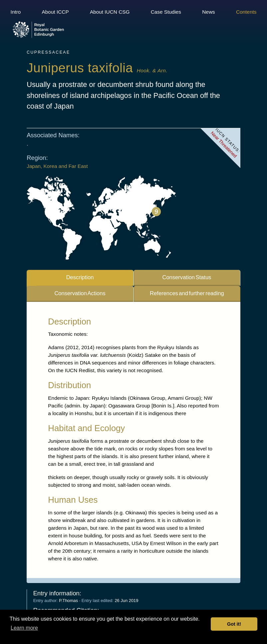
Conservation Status (187, 278)
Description (80, 278)
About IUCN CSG (110, 12)
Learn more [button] (24, 628)
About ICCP (55, 12)
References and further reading (187, 294)
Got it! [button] (234, 624)
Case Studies (166, 12)
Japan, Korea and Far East (57, 167)
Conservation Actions (80, 294)
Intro (16, 12)
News (208, 12)
